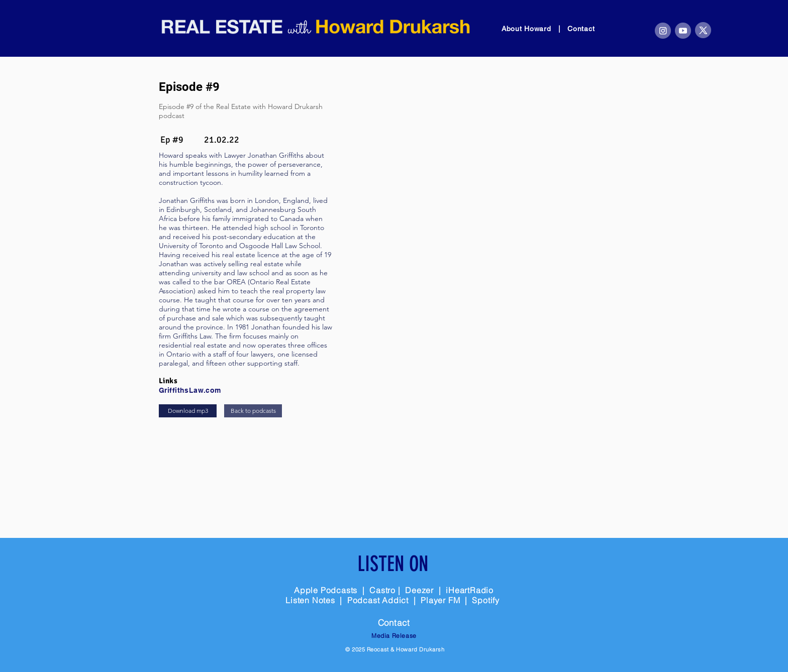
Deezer (419, 590)
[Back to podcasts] (253, 411)
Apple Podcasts (326, 590)
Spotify (486, 600)
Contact (581, 29)
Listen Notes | (316, 600)
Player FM (440, 600)
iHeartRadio (470, 590)
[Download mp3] (188, 411)
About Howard (527, 29)
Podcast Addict (379, 600)
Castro (382, 590)
